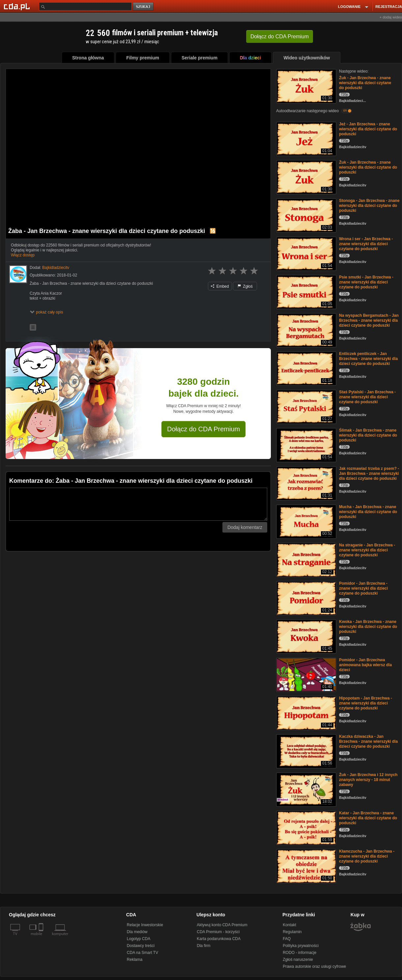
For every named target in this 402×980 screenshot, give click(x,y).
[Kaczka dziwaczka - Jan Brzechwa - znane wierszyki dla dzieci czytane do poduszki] (306, 751)
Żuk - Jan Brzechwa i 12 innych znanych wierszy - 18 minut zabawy (368, 780)
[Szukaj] (85, 6)
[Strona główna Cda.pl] (18, 6)
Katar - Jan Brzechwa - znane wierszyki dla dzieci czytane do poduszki (368, 818)
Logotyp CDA (139, 939)
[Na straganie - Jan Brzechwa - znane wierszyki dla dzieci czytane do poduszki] (306, 559)
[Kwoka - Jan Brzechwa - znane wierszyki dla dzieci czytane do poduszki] (306, 636)
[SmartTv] (42, 938)
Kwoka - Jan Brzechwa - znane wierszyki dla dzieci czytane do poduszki (368, 627)
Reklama (135, 960)
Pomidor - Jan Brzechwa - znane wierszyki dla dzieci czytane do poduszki (363, 588)
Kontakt (289, 925)
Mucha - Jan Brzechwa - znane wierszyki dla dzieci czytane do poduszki (368, 512)
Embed (220, 286)
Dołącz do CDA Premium (203, 429)
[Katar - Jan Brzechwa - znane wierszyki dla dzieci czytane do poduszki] (306, 827)
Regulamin (292, 932)
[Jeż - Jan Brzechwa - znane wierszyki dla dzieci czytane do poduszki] (306, 138)
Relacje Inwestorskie (145, 925)
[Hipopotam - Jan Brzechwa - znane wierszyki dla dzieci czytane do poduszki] (306, 713)
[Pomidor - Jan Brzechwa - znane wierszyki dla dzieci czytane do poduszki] (306, 598)
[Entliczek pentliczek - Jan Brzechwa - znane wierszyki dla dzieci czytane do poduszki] (306, 368)
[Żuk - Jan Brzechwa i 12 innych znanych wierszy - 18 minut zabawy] (306, 789)
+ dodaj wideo (391, 17)
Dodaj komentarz (245, 527)
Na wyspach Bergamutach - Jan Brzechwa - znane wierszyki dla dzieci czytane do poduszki (369, 320)
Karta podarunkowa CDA (219, 939)
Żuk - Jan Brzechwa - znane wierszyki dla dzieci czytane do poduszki (365, 83)
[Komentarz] (138, 504)
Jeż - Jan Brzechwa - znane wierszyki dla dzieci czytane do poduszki (368, 129)
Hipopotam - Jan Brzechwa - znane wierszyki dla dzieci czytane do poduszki (366, 703)
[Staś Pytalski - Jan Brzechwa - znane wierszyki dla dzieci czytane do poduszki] (306, 406)
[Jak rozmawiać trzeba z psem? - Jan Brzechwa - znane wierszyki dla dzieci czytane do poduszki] (306, 483)
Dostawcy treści (141, 946)
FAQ (287, 939)
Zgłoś (245, 286)
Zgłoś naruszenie (298, 960)
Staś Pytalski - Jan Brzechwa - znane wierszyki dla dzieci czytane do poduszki (367, 397)
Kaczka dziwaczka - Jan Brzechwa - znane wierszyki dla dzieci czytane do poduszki (368, 741)
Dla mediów (137, 932)
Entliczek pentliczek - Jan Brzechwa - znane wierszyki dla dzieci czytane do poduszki (368, 359)
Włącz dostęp (23, 255)
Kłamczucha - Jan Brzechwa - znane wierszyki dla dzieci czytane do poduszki (367, 856)
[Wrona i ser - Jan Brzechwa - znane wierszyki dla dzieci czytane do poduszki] (306, 253)
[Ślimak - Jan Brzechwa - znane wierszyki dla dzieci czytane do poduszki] (306, 445)
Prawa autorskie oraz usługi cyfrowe (314, 966)
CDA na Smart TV (143, 953)
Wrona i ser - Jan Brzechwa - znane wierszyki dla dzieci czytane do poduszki (366, 244)
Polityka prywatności (301, 946)
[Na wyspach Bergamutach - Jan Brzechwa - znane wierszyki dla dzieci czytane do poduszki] (306, 330)
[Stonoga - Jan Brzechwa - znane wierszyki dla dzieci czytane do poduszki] (306, 215)
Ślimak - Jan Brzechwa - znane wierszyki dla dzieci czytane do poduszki (368, 435)
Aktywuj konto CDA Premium (222, 925)
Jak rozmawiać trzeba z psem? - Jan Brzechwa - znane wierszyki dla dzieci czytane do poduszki (369, 474)
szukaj (144, 7)
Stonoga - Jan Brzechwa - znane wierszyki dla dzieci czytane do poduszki (369, 206)
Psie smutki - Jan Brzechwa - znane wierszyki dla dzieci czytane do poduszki (366, 282)
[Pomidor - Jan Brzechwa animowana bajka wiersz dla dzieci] (306, 674)
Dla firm (203, 946)
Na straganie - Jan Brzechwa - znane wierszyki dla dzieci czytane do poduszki (367, 550)
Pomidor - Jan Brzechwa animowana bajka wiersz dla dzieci (365, 665)
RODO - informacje (300, 953)
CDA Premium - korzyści (218, 932)
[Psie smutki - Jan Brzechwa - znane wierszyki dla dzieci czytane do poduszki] (306, 292)
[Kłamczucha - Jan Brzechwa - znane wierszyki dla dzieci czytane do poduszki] (306, 866)
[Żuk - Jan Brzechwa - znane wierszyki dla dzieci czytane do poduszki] (306, 86)
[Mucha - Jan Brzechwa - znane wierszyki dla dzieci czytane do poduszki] (306, 521)
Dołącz (280, 36)
